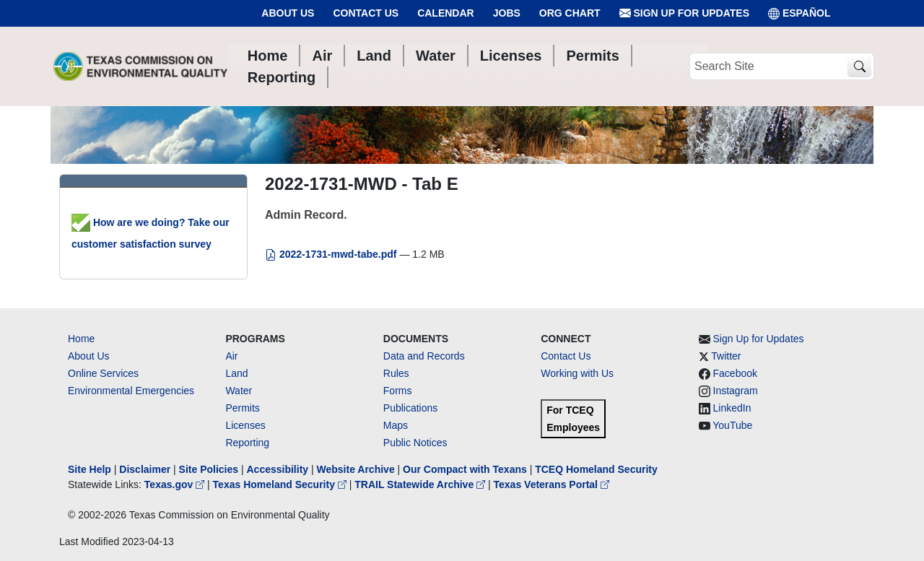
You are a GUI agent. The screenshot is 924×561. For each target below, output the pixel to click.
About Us (288, 13)
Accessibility (279, 469)
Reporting (247, 443)
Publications (411, 408)
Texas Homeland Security (281, 484)
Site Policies (209, 469)
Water (239, 391)
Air (231, 356)
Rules (396, 373)
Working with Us (577, 373)
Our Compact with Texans (465, 469)
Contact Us (366, 13)
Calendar (446, 13)
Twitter (726, 356)
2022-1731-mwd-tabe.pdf (332, 254)
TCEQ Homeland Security (596, 469)
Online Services (103, 373)
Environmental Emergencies (131, 391)
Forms (398, 391)
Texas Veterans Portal (552, 484)
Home (81, 339)
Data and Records (424, 356)
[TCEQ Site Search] (859, 67)
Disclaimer (145, 469)
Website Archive (356, 469)
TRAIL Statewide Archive (421, 484)
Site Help (90, 469)
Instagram (736, 391)
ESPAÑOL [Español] (799, 13)
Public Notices (415, 443)
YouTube (732, 425)
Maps (396, 425)
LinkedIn (732, 408)
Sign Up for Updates (684, 13)
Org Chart (570, 13)
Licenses (245, 425)
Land (236, 373)
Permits (242, 408)
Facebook (735, 373)
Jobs (507, 13)
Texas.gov (176, 484)
